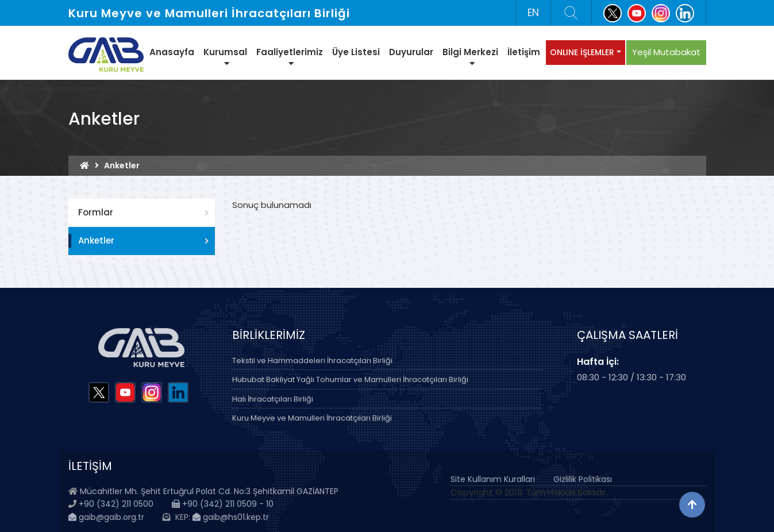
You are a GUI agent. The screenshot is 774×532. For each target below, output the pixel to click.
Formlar (96, 212)
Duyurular (411, 52)
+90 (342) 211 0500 (116, 504)
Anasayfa (172, 52)
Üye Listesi (356, 52)
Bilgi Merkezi (470, 57)
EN (533, 13)
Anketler (96, 240)
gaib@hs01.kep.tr (231, 517)
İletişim (524, 52)
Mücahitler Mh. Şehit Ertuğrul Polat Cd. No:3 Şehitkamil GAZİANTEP (209, 491)
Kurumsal (225, 57)
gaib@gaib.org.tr (106, 517)
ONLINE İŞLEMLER (582, 52)
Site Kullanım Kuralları (493, 479)
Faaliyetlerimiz (290, 57)
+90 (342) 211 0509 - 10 (223, 504)
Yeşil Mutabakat (666, 52)
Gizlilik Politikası (583, 479)
